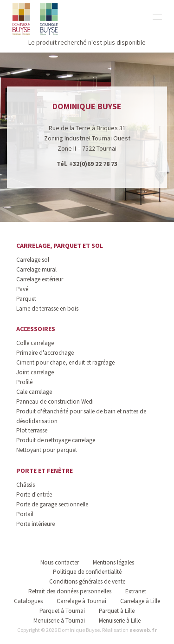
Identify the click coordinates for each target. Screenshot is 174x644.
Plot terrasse (32, 430)
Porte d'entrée (34, 495)
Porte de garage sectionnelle (52, 504)
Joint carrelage (35, 372)
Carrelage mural (36, 269)
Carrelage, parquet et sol (60, 246)
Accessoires (36, 329)
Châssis (26, 485)
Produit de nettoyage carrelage (56, 440)
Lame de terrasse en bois (47, 309)
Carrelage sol (33, 260)
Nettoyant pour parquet (47, 450)
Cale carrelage (34, 392)
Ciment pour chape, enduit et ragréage (65, 362)
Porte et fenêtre (45, 471)
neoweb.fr (143, 630)
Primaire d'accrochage (45, 353)
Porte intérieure (35, 524)
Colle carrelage (35, 343)
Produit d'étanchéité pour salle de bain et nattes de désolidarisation (81, 416)
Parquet (26, 299)
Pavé (22, 289)
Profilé (24, 382)
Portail (25, 514)
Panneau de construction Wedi (55, 402)
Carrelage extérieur (40, 279)
